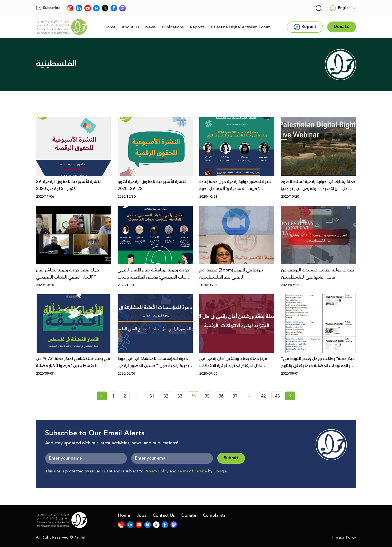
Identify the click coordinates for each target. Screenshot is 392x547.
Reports (197, 27)
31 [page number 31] (152, 396)
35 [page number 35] (207, 396)
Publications (173, 27)
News (150, 27)
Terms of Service (192, 471)
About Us (130, 27)
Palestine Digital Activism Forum (241, 27)
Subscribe (48, 8)
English (340, 8)
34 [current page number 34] (195, 397)
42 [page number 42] (264, 396)
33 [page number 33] (180, 396)
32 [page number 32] (166, 396)
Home (110, 27)
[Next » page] (290, 396)
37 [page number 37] (235, 396)
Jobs (141, 515)
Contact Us (164, 515)
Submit (231, 458)
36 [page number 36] (221, 396)
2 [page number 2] (125, 396)
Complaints (214, 515)
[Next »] (290, 396)
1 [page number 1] (113, 396)
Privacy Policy (157, 471)
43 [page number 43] (277, 396)
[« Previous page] (102, 396)
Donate (189, 515)
